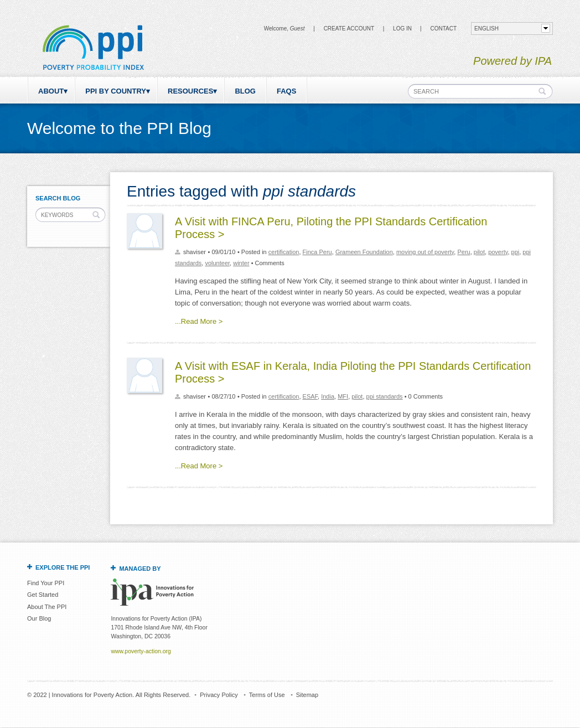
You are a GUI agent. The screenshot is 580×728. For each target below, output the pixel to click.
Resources (190, 91)
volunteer (217, 263)
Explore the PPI (63, 567)
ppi (516, 252)
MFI (343, 396)
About (51, 91)
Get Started (43, 595)
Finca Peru (317, 252)
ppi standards (385, 396)
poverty (498, 252)
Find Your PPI (46, 583)
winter (241, 263)
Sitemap (307, 695)
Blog (245, 91)
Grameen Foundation (364, 252)
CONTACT (443, 29)
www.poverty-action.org (141, 651)
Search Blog (58, 198)
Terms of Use (267, 695)
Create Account (349, 29)
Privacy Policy (219, 695)
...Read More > (199, 321)
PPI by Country (116, 91)
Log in (402, 29)
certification (284, 252)
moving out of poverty (425, 252)
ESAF (310, 396)
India (328, 396)
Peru (464, 252)
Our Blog (39, 618)
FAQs (286, 91)
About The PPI (47, 607)
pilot (479, 252)
